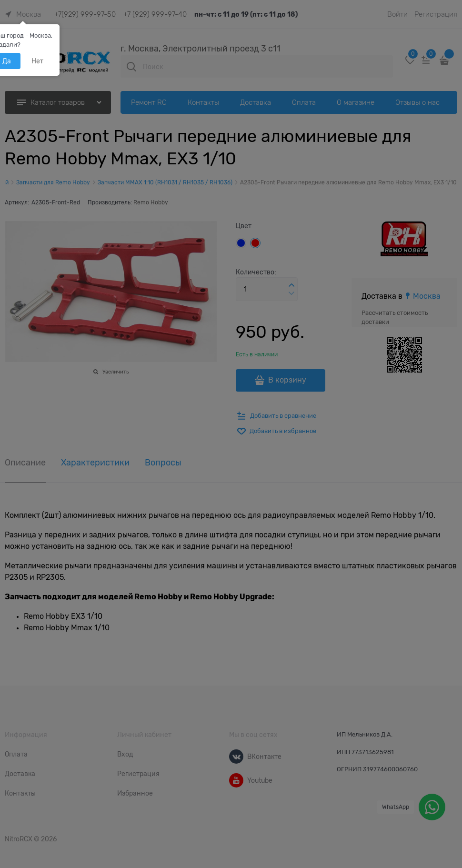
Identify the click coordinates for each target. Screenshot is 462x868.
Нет (37, 61)
